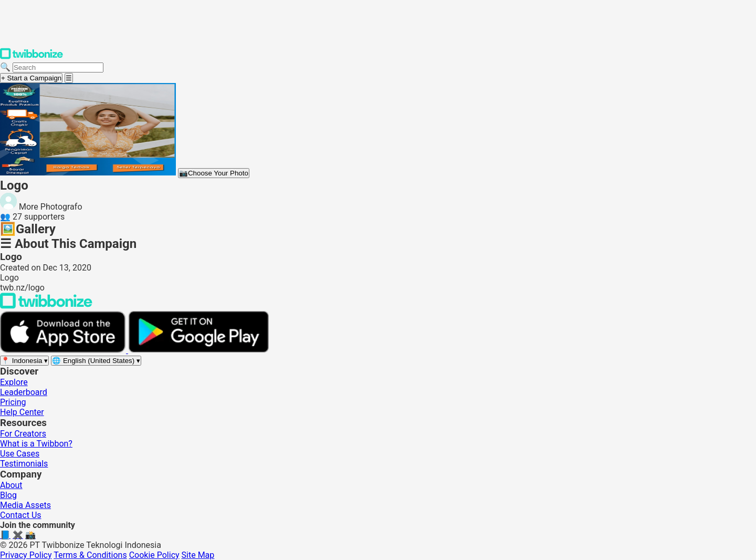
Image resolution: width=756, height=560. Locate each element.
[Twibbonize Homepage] (31, 57)
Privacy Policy (26, 555)
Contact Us (21, 515)
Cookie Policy (154, 555)
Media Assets (25, 505)
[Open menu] (69, 78)
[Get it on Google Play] (198, 350)
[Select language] (96, 361)
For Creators (23, 434)
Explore (14, 382)
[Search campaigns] (58, 68)
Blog (8, 495)
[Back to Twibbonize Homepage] (46, 306)
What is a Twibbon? (36, 444)
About (11, 485)
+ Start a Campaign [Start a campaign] (31, 78)
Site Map (198, 555)
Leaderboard (24, 392)
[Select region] (24, 361)
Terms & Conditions (90, 555)
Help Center (22, 412)
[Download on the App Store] (64, 350)
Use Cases (20, 454)
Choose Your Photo (214, 173)
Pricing (13, 402)
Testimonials (24, 464)
